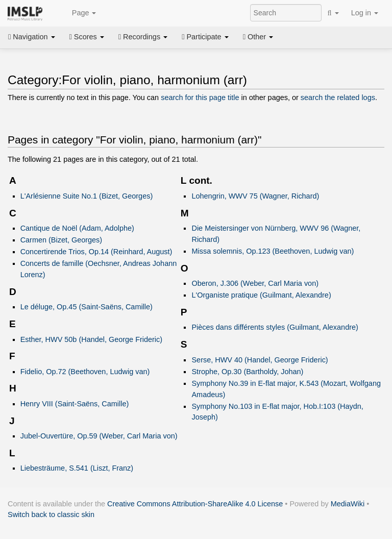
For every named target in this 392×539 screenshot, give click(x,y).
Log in (365, 13)
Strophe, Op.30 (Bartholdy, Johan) (247, 372)
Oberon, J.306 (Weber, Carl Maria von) (255, 283)
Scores (87, 37)
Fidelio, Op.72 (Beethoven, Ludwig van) (85, 372)
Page (79, 13)
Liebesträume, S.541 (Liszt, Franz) (77, 468)
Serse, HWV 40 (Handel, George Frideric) (260, 360)
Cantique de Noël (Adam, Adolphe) (77, 228)
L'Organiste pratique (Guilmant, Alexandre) (261, 295)
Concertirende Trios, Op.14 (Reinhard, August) (96, 252)
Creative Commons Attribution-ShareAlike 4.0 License (195, 504)
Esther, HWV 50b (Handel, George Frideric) (91, 339)
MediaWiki (348, 504)
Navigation (32, 37)
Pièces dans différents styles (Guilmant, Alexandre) (275, 327)
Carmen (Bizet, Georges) (61, 240)
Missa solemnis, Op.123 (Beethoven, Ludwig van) (273, 251)
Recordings (143, 37)
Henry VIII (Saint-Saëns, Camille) (75, 404)
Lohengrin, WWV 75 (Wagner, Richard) (255, 196)
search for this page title (200, 97)
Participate (205, 37)
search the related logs (338, 97)
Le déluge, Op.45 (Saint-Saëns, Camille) (87, 307)
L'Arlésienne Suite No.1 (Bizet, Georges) (87, 196)
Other (258, 37)
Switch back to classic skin (51, 514)
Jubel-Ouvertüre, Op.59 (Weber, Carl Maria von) (99, 436)
